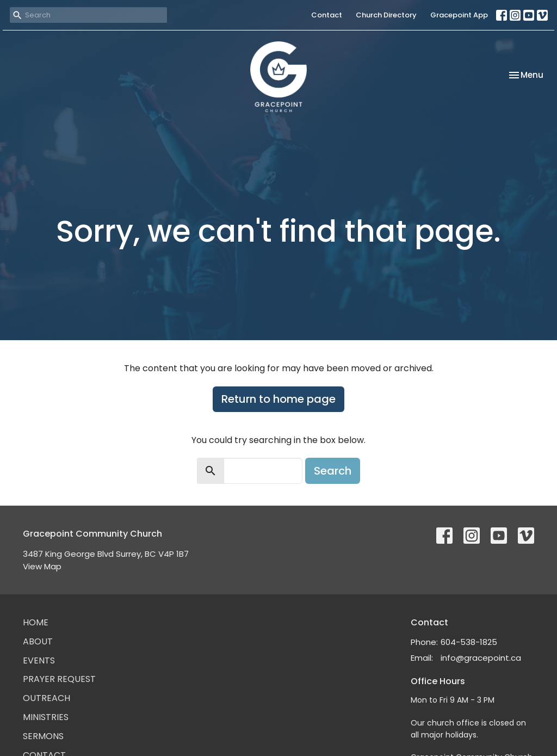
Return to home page (278, 399)
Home (36, 622)
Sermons (43, 736)
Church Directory (386, 15)
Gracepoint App (459, 15)
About (38, 641)
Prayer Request (59, 679)
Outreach (47, 698)
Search (333, 471)
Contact (327, 15)
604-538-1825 (469, 642)
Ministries (46, 717)
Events (39, 660)
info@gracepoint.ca (481, 658)
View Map (42, 566)
